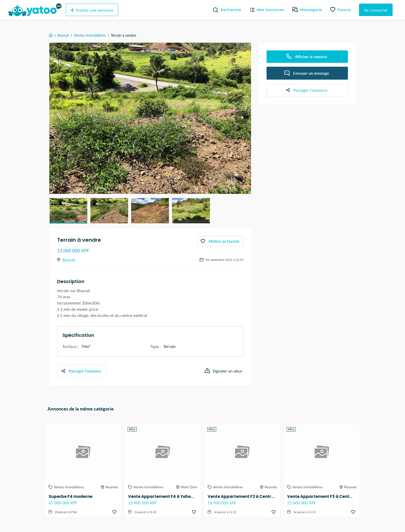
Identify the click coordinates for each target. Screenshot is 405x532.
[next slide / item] (241, 118)
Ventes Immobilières (90, 35)
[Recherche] (213, 10)
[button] (68, 211)
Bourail (63, 35)
